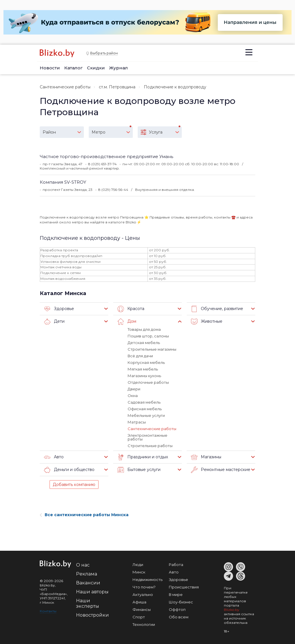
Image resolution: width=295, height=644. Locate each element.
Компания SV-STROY (63, 182)
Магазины (206, 457)
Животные (207, 322)
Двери (134, 389)
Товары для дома (144, 329)
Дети (54, 322)
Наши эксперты (88, 603)
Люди (138, 565)
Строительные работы (150, 446)
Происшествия (184, 587)
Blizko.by (232, 610)
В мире (176, 594)
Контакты (48, 611)
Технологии (144, 624)
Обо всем (179, 617)
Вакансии (88, 583)
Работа (176, 565)
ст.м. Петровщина (117, 87)
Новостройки (92, 615)
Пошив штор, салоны (148, 336)
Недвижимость (147, 580)
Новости (50, 68)
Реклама (87, 574)
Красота (131, 309)
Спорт (139, 617)
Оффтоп (177, 609)
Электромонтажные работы (147, 437)
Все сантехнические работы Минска (84, 515)
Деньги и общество (69, 470)
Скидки (96, 68)
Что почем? (144, 587)
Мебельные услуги (146, 415)
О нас (83, 565)
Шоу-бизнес (181, 602)
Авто (54, 457)
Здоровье (59, 309)
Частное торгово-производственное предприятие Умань (106, 156)
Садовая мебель (144, 402)
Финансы (142, 609)
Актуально (143, 594)
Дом (127, 322)
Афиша (139, 602)
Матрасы (137, 422)
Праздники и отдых (143, 457)
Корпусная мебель (146, 362)
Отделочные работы (148, 382)
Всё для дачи (140, 356)
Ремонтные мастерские (221, 470)
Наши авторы (92, 592)
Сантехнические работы (65, 87)
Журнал (119, 68)
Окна (133, 396)
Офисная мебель (145, 409)
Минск (139, 572)
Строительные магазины (152, 349)
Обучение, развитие (217, 309)
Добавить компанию (74, 485)
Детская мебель (144, 343)
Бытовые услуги (139, 470)
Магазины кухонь (144, 376)
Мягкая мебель (143, 369)
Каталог (73, 68)
